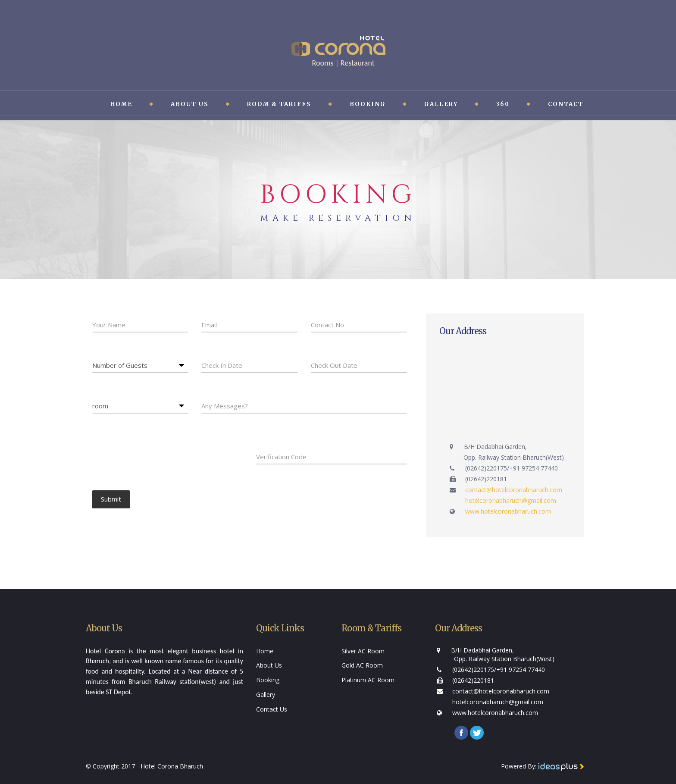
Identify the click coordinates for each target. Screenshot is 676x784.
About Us (190, 104)
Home (121, 104)
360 (503, 104)
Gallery (441, 104)
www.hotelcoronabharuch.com (508, 511)
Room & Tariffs (279, 104)
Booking (368, 104)
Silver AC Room (363, 651)
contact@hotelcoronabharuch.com (514, 490)
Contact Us (272, 709)
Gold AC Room (362, 665)
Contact (566, 104)
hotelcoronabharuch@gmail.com (511, 500)
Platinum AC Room (368, 680)
